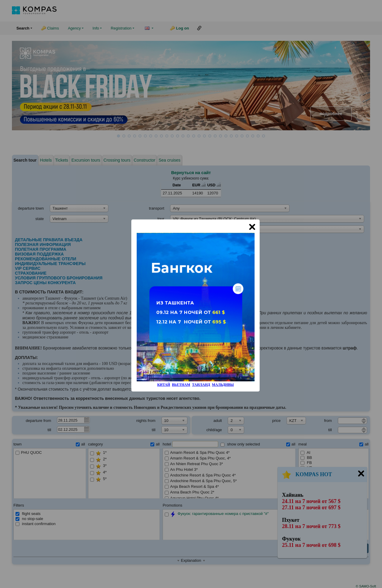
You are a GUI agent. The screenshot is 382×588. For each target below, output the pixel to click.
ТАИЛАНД (201, 385)
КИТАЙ (164, 385)
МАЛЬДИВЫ (223, 385)
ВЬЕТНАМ (181, 385)
